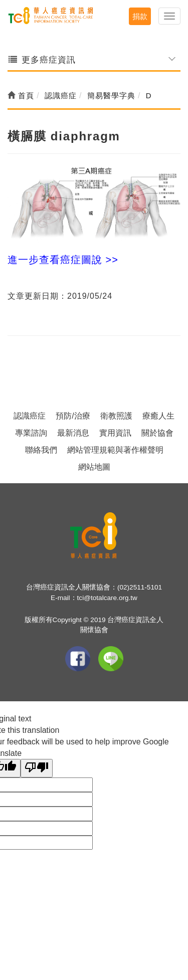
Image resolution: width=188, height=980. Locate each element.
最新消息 (73, 433)
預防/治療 (73, 416)
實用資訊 (115, 433)
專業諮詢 (31, 433)
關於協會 (157, 433)
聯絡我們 (41, 450)
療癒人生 (158, 416)
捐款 (140, 16)
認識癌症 (30, 416)
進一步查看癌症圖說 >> (63, 260)
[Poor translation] (37, 768)
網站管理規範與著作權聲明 (115, 450)
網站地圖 (94, 467)
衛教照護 (116, 416)
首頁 (21, 95)
